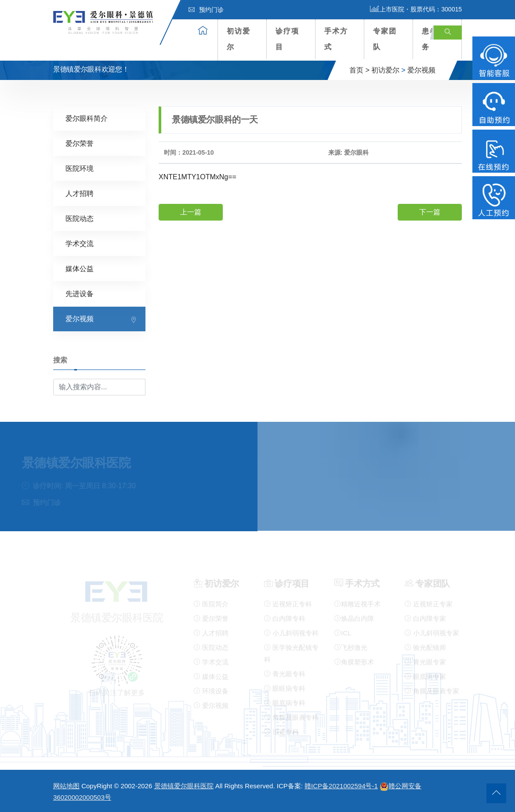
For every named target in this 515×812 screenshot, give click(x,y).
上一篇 (191, 212)
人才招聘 (80, 193)
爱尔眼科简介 (87, 118)
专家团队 (385, 39)
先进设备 (80, 293)
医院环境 (80, 168)
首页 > (359, 70)
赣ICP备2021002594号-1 (341, 786)
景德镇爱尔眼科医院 (184, 786)
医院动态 (80, 218)
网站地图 (66, 786)
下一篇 (430, 212)
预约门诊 (206, 10)
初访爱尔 (239, 39)
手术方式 (336, 39)
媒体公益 (80, 268)
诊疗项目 (287, 39)
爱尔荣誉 (80, 143)
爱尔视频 (421, 70)
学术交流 (80, 243)
